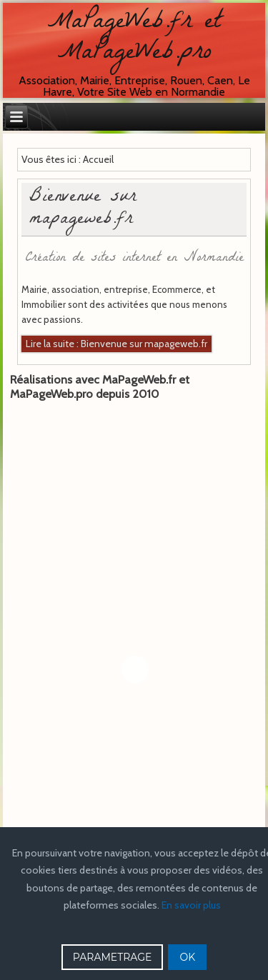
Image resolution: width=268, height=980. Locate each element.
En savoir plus (191, 905)
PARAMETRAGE (113, 957)
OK (187, 957)
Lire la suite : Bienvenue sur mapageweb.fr (116, 344)
